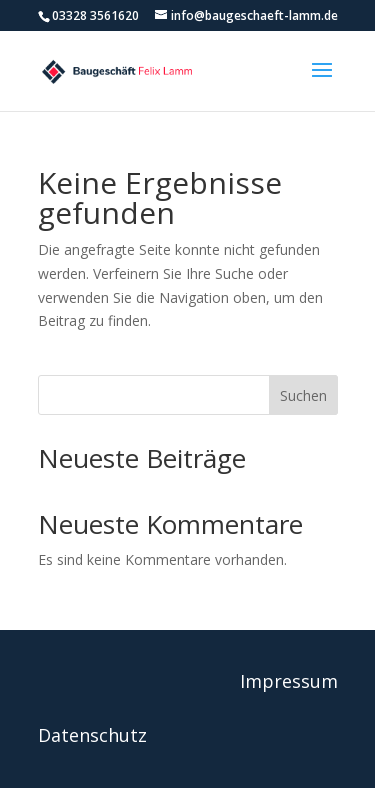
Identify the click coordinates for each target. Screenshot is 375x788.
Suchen (303, 395)
